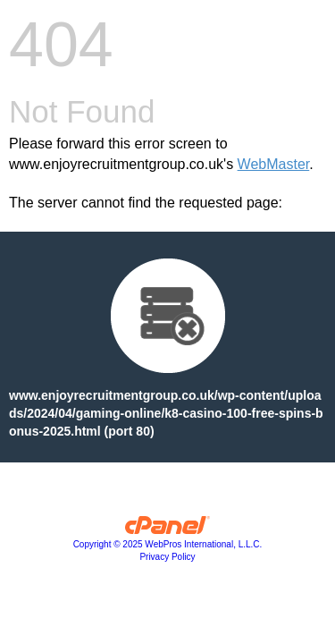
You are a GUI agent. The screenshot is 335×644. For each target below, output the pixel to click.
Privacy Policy (167, 557)
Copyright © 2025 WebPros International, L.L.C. (168, 544)
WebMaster (274, 164)
